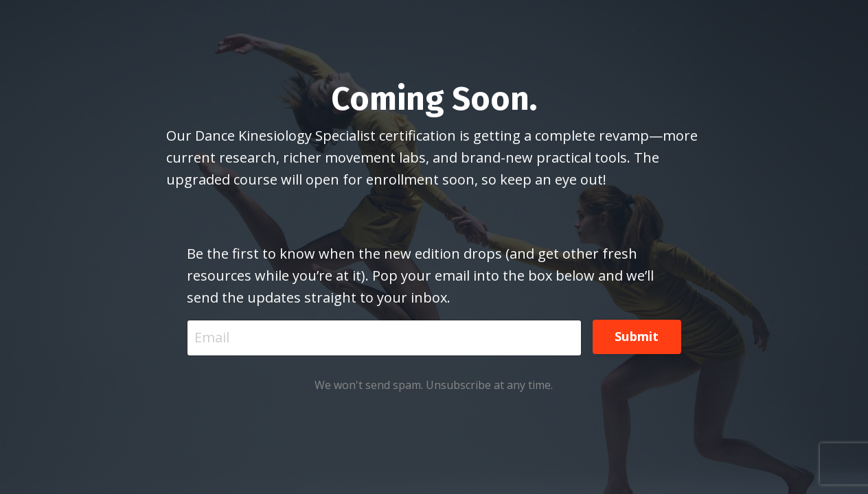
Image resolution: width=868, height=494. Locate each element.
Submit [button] (637, 336)
